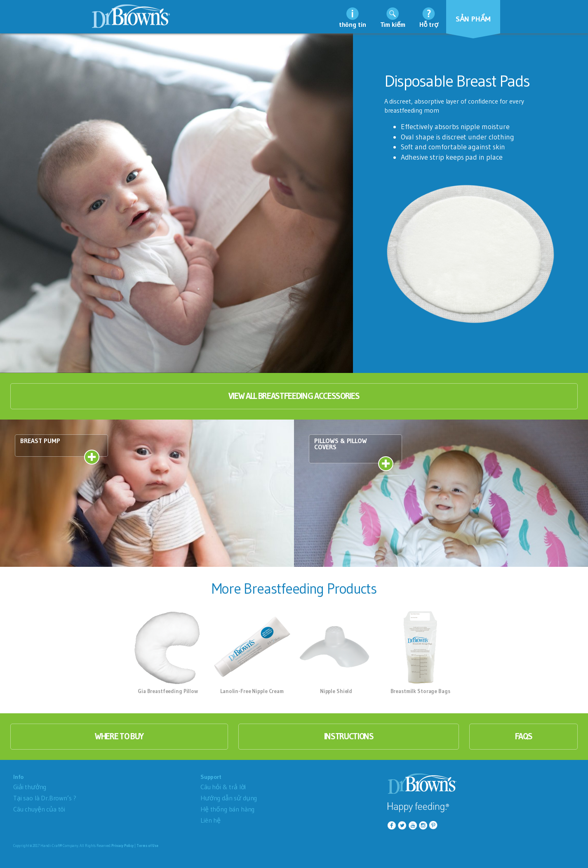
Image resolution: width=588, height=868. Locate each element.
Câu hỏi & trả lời (223, 787)
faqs (524, 736)
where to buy (119, 736)
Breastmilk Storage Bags (420, 691)
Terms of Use (147, 846)
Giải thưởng (30, 787)
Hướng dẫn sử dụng (229, 798)
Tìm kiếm (393, 24)
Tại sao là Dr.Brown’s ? (45, 798)
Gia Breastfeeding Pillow (168, 691)
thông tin (353, 24)
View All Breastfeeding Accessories (294, 396)
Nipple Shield (336, 691)
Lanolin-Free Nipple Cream (252, 691)
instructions (349, 736)
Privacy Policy (122, 846)
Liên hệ (211, 820)
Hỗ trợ (429, 24)
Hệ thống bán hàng (227, 809)
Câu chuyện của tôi (39, 809)
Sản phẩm (473, 19)
